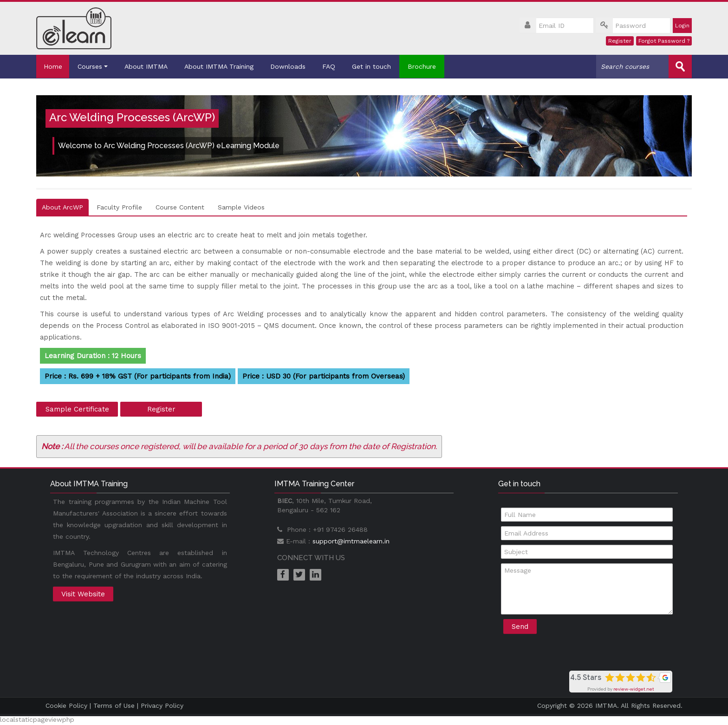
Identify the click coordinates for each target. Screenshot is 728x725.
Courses (97, 66)
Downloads (292, 66)
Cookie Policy (66, 705)
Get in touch (376, 66)
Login (682, 26)
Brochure (426, 66)
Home (55, 66)
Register (620, 41)
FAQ (333, 66)
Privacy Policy (162, 705)
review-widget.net (634, 689)
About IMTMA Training (223, 66)
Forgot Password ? (664, 41)
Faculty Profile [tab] (119, 207)
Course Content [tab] (180, 207)
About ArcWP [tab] (62, 207)
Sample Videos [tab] (241, 207)
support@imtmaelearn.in (351, 541)
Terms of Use (114, 705)
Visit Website (83, 594)
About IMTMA (150, 66)
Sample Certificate (77, 409)
